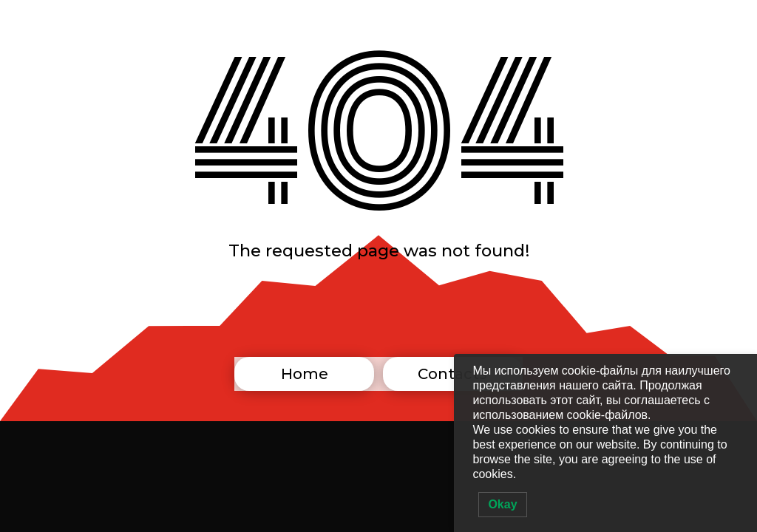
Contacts (452, 374)
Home (305, 374)
